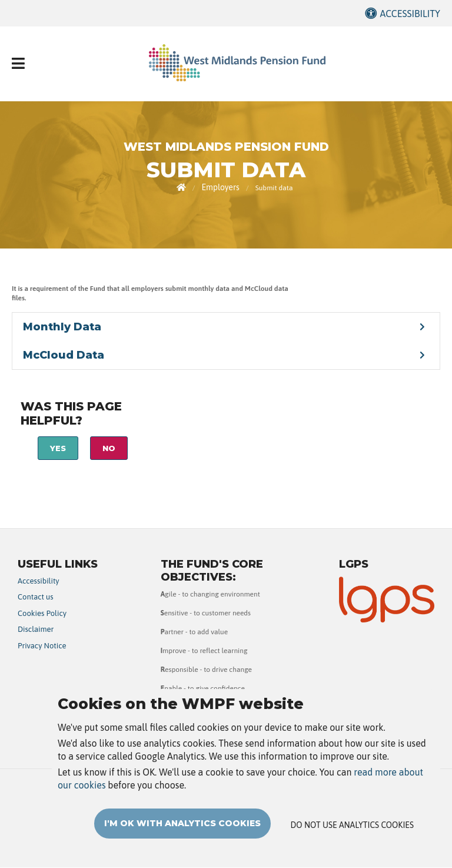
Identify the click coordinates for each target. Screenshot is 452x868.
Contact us (36, 597)
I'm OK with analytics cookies (182, 835)
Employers (220, 187)
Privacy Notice (42, 646)
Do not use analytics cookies (352, 837)
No (109, 448)
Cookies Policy (42, 613)
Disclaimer (36, 629)
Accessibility (410, 14)
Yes (58, 448)
